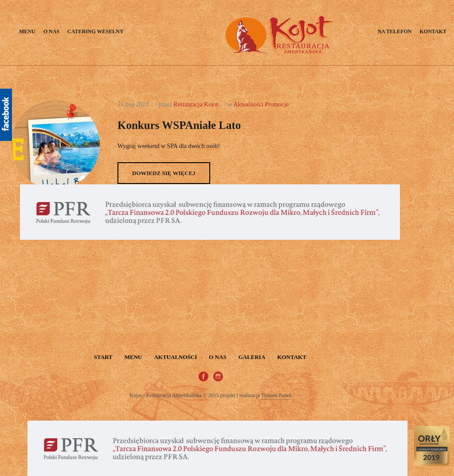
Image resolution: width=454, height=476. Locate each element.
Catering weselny (96, 31)
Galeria (252, 357)
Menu (27, 31)
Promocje (277, 104)
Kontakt (433, 31)
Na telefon (395, 31)
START (103, 357)
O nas (51, 31)
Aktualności (248, 104)
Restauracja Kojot (196, 104)
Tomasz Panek (276, 395)
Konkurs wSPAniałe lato (179, 125)
